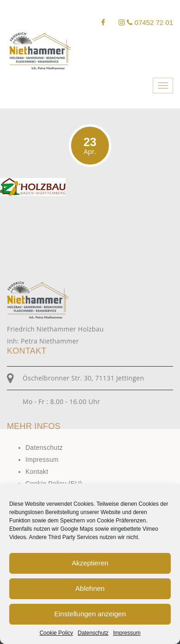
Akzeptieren (90, 563)
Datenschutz (93, 633)
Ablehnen (90, 588)
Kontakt (37, 472)
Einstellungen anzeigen (90, 614)
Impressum (127, 633)
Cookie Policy (57, 633)
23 (90, 146)
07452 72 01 (150, 22)
